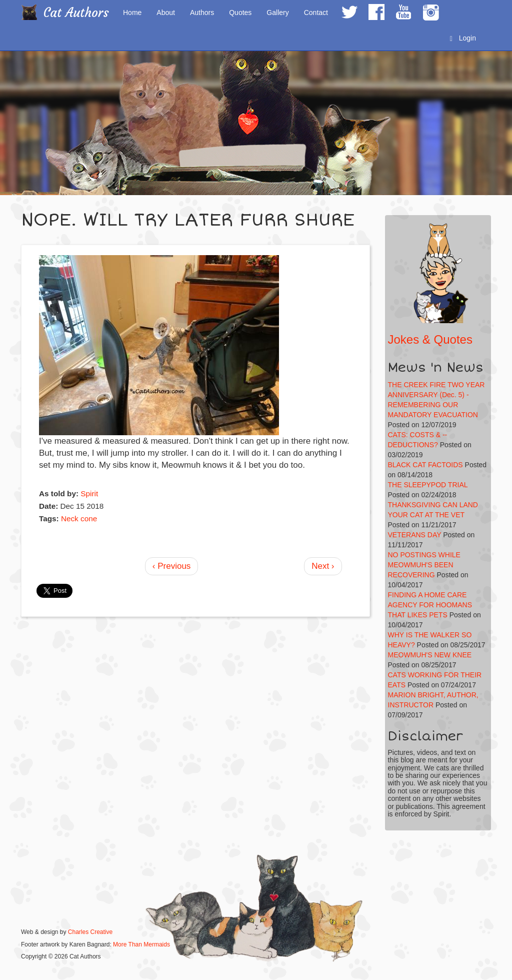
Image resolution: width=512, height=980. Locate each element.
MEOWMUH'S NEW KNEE (430, 655)
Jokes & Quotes (430, 339)
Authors (202, 13)
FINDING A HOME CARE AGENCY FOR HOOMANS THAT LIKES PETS (430, 605)
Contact (316, 13)
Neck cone (79, 519)
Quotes (240, 13)
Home (132, 13)
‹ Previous (172, 566)
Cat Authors (76, 13)
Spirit (89, 494)
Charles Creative (90, 932)
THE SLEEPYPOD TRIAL (428, 485)
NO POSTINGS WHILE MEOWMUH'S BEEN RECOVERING (424, 565)
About (166, 13)
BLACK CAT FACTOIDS (425, 465)
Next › (323, 566)
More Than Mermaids (141, 944)
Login (463, 38)
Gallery (277, 13)
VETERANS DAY (415, 535)
